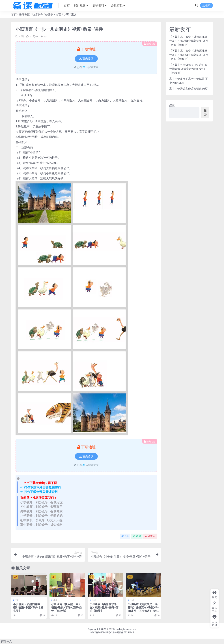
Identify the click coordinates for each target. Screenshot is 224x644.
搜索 (172, 105)
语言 (58, 14)
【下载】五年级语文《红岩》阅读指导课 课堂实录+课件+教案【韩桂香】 (188, 69)
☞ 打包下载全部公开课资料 (39, 492)
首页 (14, 14)
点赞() (150, 536)
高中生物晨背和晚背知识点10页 (188, 89)
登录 (206, 6)
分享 (125, 536)
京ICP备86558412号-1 (101, 632)
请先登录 (86, 59)
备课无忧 (111, 629)
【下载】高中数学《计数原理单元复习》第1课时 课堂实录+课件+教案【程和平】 (189, 55)
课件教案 (24, 14)
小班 (66, 14)
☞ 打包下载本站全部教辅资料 (41, 487)
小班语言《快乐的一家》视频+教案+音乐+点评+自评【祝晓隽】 (67, 607)
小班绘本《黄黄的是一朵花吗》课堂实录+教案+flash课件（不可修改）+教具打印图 (143, 609)
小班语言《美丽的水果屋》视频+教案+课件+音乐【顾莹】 (104, 607)
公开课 (49, 14)
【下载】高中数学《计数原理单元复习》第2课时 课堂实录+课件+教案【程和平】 (189, 41)
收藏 (137, 536)
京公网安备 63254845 (123, 632)
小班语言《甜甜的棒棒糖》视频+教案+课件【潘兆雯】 (28, 607)
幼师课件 (38, 14)
